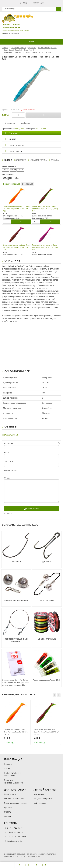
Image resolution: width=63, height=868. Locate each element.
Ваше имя (9, 444)
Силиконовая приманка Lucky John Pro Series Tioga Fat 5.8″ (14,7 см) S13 (16, 247)
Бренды (8, 816)
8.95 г (5, 178)
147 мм (21, 170)
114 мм (13, 170)
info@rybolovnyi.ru (15, 841)
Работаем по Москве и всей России (16, 31)
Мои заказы (39, 794)
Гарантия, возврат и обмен (16, 803)
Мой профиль (40, 803)
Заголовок (9, 461)
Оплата (7, 812)
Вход (23, 3)
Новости (8, 764)
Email (7, 453)
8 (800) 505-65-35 (9, 28)
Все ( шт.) (28, 184)
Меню (31, 42)
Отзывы (54, 160)
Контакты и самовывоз (14, 799)
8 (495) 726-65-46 (9, 24)
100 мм (5, 170)
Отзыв (7, 478)
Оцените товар (11, 470)
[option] (16, 722)
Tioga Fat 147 (40, 129)
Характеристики (38, 160)
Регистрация (37, 3)
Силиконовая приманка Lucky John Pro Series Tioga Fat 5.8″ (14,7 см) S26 (46, 247)
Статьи (7, 768)
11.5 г (11, 178)
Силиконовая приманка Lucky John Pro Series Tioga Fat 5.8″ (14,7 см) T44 (46, 209)
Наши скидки (10, 794)
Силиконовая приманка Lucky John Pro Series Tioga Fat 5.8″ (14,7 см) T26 (16, 209)
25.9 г (17, 178)
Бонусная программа (43, 799)
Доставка (8, 807)
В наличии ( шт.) (12, 184)
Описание (20, 160)
